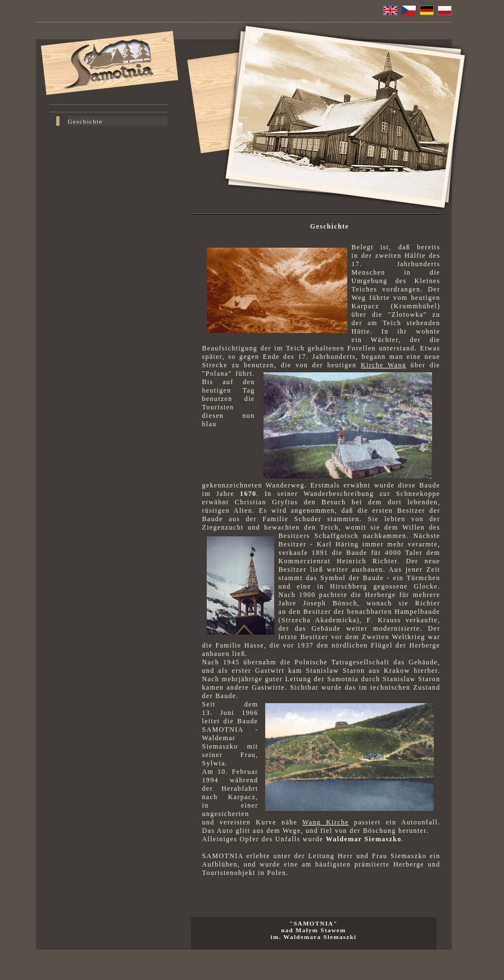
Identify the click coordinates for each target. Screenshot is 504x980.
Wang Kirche (326, 822)
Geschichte (85, 121)
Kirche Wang (383, 365)
